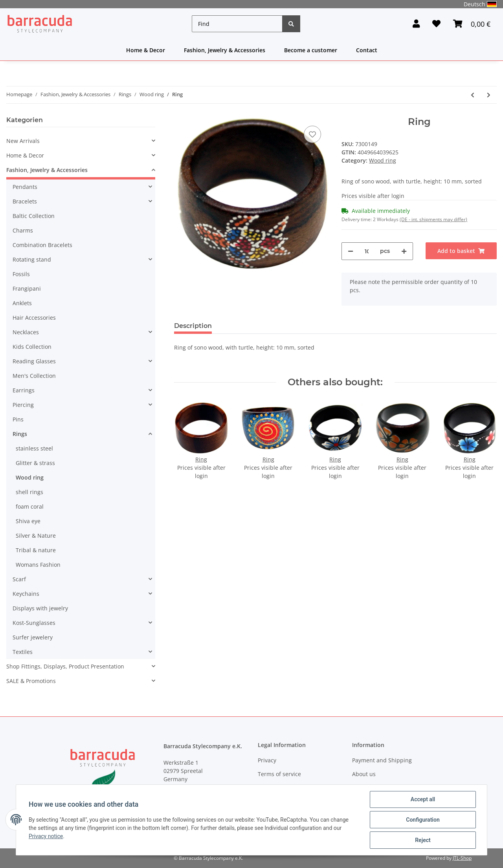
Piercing (23, 405)
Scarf (19, 579)
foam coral (30, 506)
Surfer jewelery (33, 637)
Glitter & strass (35, 463)
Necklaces (26, 332)
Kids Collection (32, 347)
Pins (18, 419)
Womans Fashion (38, 565)
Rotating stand (32, 259)
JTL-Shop (462, 858)
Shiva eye (28, 521)
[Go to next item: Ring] (489, 95)
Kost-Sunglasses (34, 623)
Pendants (25, 187)
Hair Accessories (34, 318)
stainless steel (34, 448)
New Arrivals (23, 141)
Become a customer (311, 50)
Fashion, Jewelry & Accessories (225, 50)
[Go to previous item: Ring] (473, 95)
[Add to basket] (461, 251)
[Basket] (472, 24)
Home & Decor (146, 50)
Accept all (423, 799)
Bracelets (25, 201)
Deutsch (480, 4)
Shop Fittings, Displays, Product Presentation (65, 666)
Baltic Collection (34, 216)
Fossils (21, 274)
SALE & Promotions (31, 681)
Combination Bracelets (42, 245)
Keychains (26, 594)
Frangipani (27, 288)
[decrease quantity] (351, 251)
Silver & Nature (36, 536)
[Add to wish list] (312, 134)
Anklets (22, 303)
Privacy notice (46, 836)
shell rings (29, 492)
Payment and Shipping (382, 760)
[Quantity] (366, 251)
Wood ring (383, 160)
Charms (23, 230)
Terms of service (279, 774)
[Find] (237, 24)
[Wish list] (436, 24)
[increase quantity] (404, 251)
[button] (416, 24)
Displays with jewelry (40, 608)
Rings (20, 434)
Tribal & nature (36, 550)
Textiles (23, 652)
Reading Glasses (34, 361)
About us (364, 774)
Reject (423, 840)
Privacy (267, 760)
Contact (367, 50)
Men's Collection (34, 376)
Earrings (24, 390)
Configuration (423, 820)
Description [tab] (193, 326)
